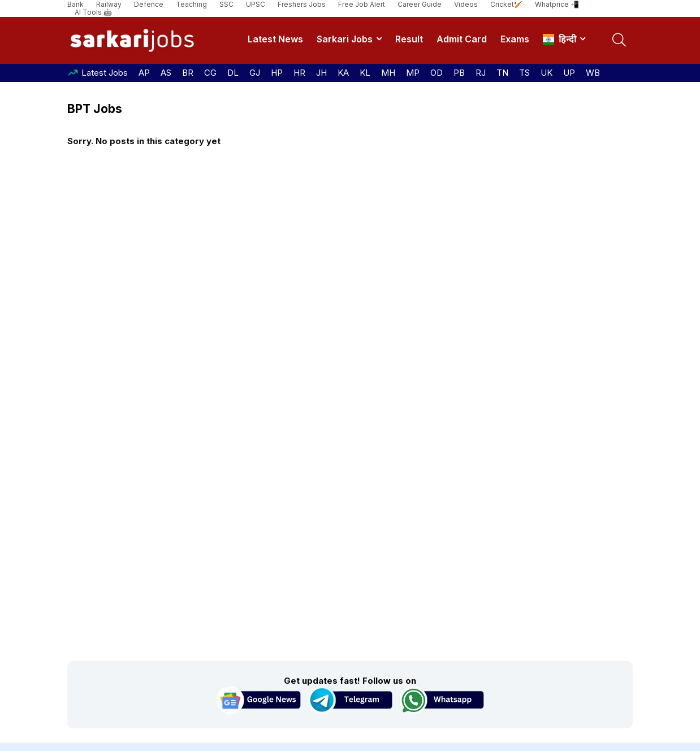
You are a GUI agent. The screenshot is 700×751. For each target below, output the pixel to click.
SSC (226, 4)
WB (593, 73)
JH (321, 73)
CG (210, 73)
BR (188, 73)
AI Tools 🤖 (93, 12)
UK (546, 73)
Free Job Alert (362, 4)
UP (569, 73)
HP (277, 73)
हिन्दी (559, 39)
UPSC (256, 4)
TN (502, 73)
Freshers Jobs (302, 4)
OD (437, 73)
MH (388, 73)
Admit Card (462, 39)
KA (343, 73)
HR (299, 73)
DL (233, 73)
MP (413, 73)
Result (409, 39)
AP (144, 73)
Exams (515, 39)
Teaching (191, 4)
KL (365, 73)
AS (166, 73)
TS (524, 73)
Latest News (275, 39)
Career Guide (420, 4)
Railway (109, 4)
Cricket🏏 (506, 4)
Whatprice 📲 (557, 4)
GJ (255, 73)
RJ (481, 73)
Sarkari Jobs (345, 39)
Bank (75, 4)
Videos (466, 4)
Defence (149, 4)
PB (459, 73)
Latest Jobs (105, 73)
